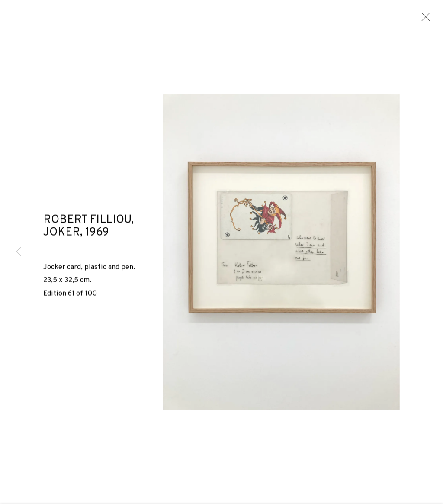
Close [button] (425, 19)
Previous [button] (19, 252)
